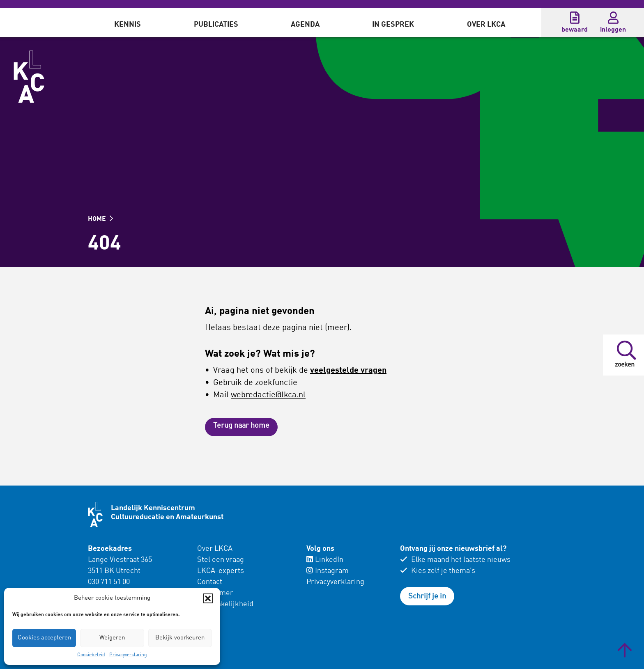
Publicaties (216, 25)
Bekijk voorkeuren (180, 638)
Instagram (328, 571)
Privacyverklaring (128, 655)
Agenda (305, 25)
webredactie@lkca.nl (268, 395)
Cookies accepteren (44, 638)
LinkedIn (325, 560)
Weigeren (112, 638)
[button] (208, 598)
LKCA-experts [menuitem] (221, 571)
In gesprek (393, 25)
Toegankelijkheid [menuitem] (225, 604)
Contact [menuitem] (210, 582)
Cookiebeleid (91, 655)
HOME (100, 219)
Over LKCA (486, 25)
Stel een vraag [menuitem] (221, 560)
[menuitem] (128, 23)
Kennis (128, 25)
